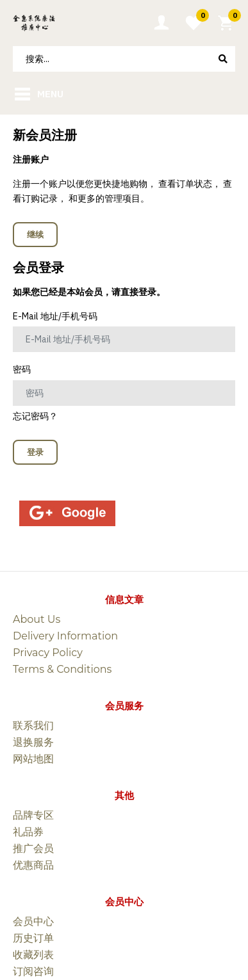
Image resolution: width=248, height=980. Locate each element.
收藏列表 (33, 955)
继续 (35, 235)
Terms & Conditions (62, 669)
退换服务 (33, 742)
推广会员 (33, 848)
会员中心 (33, 921)
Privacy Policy (48, 653)
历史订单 (33, 938)
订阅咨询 (33, 971)
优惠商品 (33, 865)
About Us (37, 619)
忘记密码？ (35, 416)
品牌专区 (33, 815)
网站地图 (33, 759)
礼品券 (28, 832)
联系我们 (33, 726)
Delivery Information (65, 636)
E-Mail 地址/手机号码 (55, 316)
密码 (22, 369)
